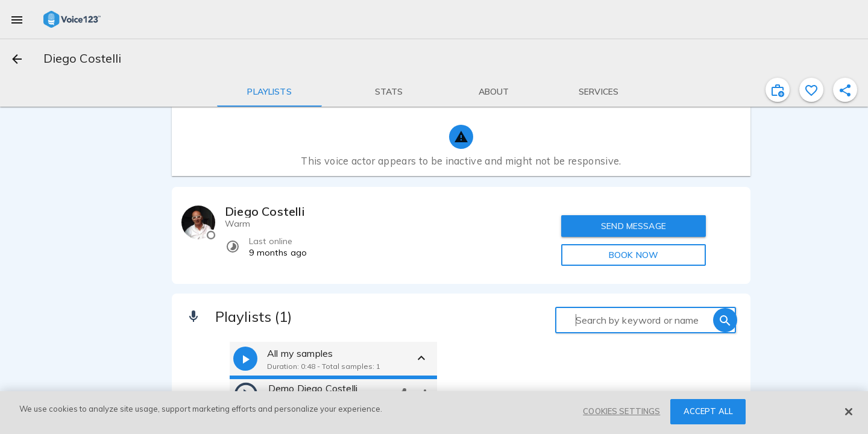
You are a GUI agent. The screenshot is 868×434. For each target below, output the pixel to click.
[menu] (17, 19)
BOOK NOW (634, 255)
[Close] (849, 412)
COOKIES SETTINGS (621, 411)
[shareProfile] (845, 90)
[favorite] (811, 90)
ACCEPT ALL (708, 411)
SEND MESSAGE (634, 226)
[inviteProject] (778, 90)
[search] (725, 320)
